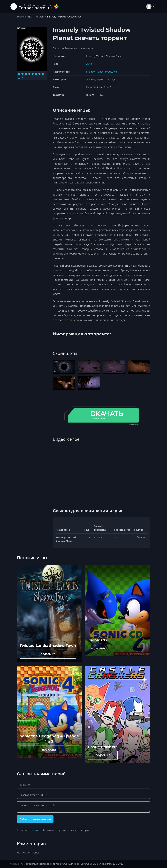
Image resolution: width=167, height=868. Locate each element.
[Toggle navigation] (14, 7)
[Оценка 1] (19, 74)
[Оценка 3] (26, 74)
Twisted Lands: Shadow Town (48, 645)
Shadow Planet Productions (102, 72)
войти (34, 830)
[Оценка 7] (39, 74)
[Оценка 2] (22, 74)
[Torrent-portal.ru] (39, 6)
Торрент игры (25, 17)
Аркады (40, 17)
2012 (89, 64)
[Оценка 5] (33, 74)
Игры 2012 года (106, 79)
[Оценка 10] (22, 78)
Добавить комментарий (35, 819)
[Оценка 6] (36, 74)
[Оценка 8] (43, 74)
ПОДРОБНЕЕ (48, 654)
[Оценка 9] (19, 78)
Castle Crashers (103, 747)
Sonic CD (98, 640)
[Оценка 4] (29, 74)
